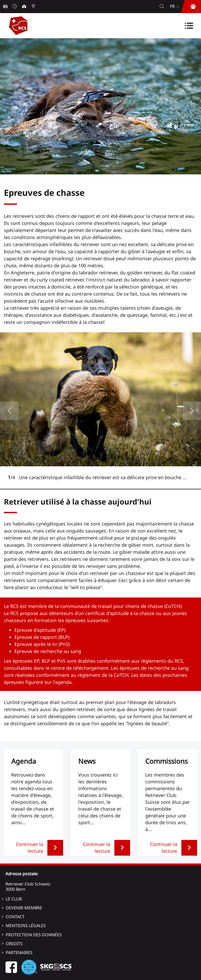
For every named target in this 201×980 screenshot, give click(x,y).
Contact (15, 917)
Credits (14, 944)
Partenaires (19, 953)
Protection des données (34, 935)
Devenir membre (24, 908)
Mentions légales (26, 926)
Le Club (14, 899)
